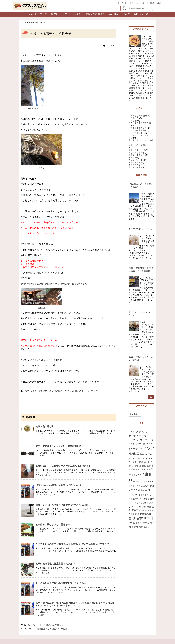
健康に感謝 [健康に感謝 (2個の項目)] (142, 477)
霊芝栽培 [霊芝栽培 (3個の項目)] (138, 538)
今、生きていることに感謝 (141, 141)
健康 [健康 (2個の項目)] (135, 477)
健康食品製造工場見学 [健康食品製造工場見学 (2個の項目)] (143, 494)
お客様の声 (134, 119)
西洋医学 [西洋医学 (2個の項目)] (137, 522)
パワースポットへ (137, 133)
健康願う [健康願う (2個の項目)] (138, 483)
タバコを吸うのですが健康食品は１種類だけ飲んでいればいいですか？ (73, 544)
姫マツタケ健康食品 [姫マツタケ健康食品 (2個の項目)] (140, 511)
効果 (76, 391)
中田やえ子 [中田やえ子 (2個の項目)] (134, 469)
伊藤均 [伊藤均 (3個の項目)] (132, 473)
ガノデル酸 (67, 391)
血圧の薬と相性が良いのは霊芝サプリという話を (61, 583)
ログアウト (122, 3)
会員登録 (145, 3)
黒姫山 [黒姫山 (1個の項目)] (131, 542)
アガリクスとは (73, 15)
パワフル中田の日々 (138, 128)
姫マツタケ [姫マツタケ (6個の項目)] (136, 502)
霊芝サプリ (86, 391)
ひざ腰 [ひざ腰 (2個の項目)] (132, 438)
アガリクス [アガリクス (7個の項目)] (144, 438)
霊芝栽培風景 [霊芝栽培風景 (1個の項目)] (148, 538)
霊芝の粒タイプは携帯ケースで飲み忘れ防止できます (63, 465)
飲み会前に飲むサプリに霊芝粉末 (53, 524)
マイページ (134, 3)
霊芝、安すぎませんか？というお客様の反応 (59, 446)
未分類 (132, 158)
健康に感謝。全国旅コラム (141, 146)
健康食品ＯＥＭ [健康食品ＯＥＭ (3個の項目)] (137, 498)
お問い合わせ (156, 3)
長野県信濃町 (135, 163)
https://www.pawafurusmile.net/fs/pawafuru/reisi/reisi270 (51, 284)
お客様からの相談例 (35, 391)
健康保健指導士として (139, 153)
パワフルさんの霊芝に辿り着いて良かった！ (59, 485)
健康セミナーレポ (137, 151)
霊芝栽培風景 (135, 168)
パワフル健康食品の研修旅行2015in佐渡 (48, 628)
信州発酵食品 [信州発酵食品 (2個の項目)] (142, 473)
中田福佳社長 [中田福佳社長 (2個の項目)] (146, 469)
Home (30, 15)
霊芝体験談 (53, 391)
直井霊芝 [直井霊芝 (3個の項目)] (143, 519)
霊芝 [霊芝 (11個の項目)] (139, 527)
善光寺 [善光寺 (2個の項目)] (148, 498)
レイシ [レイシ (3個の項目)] (149, 466)
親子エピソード (136, 161)
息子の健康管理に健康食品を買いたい (55, 563)
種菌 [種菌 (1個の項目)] (150, 519)
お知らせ (133, 121)
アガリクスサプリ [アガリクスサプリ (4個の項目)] (139, 443)
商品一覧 (42, 15)
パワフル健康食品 (137, 131)
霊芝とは (56, 15)
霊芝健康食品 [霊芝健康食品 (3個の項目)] (143, 533)
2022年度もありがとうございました (141, 364)
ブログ (126, 15)
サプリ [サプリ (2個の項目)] (151, 450)
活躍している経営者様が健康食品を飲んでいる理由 (62, 505)
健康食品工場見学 (137, 156)
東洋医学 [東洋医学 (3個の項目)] (133, 519)
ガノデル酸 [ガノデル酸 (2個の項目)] (143, 450)
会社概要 (114, 15)
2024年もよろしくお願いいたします (141, 186)
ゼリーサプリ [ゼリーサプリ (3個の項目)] (135, 455)
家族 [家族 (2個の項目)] (152, 515)
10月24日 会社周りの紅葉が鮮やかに (47, 625)
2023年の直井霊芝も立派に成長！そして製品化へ (141, 274)
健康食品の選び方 (95, 15)
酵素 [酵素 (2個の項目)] (144, 522)
